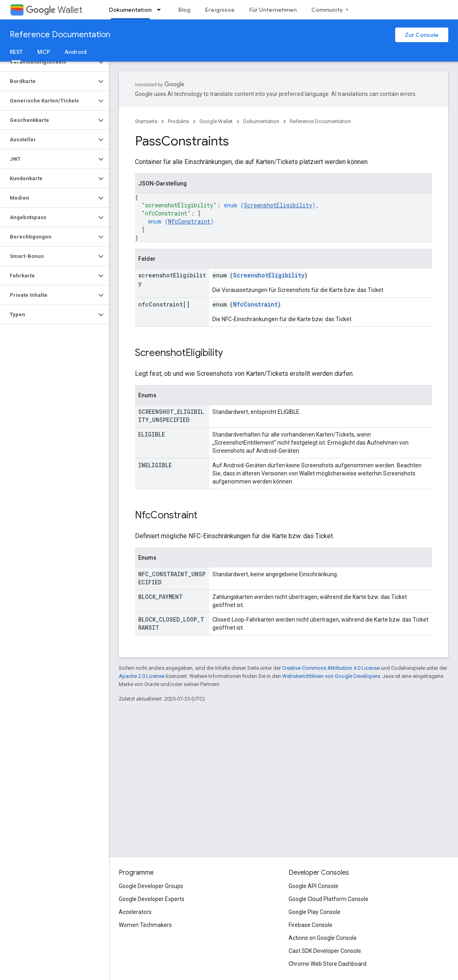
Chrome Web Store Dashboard (327, 964)
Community (327, 10)
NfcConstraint (189, 221)
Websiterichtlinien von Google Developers (331, 676)
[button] (48, 62)
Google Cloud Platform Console (329, 899)
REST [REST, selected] (16, 52)
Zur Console (422, 35)
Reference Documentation (60, 35)
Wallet (54, 10)
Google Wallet (216, 121)
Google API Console (314, 886)
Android (76, 52)
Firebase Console (310, 925)
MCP (44, 52)
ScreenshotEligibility (278, 205)
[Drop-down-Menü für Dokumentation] (161, 10)
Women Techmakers (145, 925)
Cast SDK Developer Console (325, 951)
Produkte (178, 121)
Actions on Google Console (323, 938)
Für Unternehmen (273, 10)
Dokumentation (261, 121)
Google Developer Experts (152, 899)
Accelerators (135, 912)
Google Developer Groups (151, 886)
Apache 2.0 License (142, 676)
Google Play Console (315, 912)
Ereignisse (220, 10)
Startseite (146, 121)
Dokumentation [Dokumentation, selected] (130, 10)
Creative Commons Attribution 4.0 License (331, 668)
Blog (184, 10)
